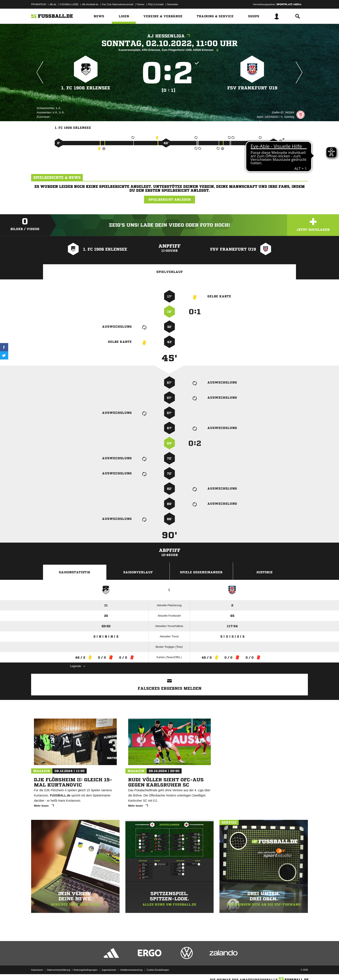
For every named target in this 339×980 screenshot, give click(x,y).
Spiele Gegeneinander (201, 572)
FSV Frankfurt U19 (252, 88)
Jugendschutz (109, 970)
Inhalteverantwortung (131, 970)
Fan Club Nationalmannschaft (118, 4)
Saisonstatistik (75, 572)
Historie (265, 572)
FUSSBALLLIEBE (69, 4)
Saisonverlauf (138, 572)
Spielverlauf (170, 272)
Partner (141, 4)
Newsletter (173, 4)
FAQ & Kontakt (156, 4)
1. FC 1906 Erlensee (86, 88)
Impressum (37, 970)
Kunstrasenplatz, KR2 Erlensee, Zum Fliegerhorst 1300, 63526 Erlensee (169, 50)
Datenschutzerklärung (58, 970)
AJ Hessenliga (169, 36)
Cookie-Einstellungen (158, 970)
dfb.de (53, 4)
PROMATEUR (39, 4)
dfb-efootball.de (90, 4)
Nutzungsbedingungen (85, 970)
